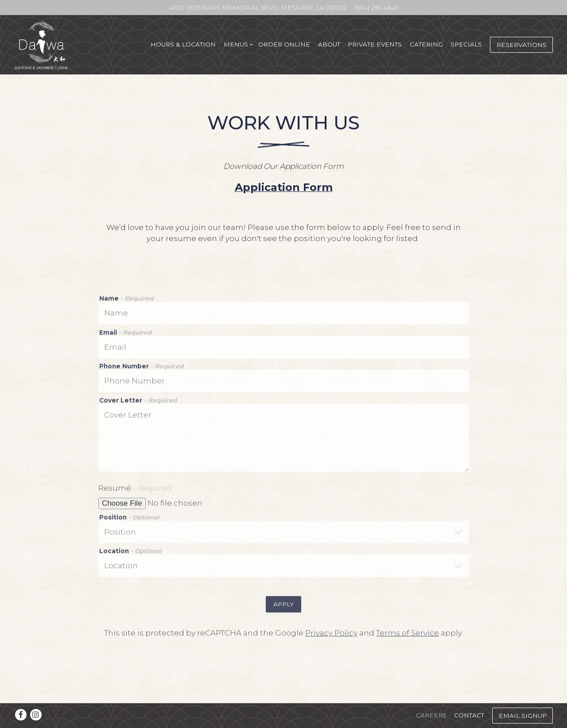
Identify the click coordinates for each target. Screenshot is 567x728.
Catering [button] (426, 44)
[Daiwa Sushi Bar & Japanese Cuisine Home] (42, 44)
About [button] (329, 44)
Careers (431, 715)
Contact (469, 715)
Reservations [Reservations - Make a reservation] (522, 45)
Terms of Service (408, 636)
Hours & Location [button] (183, 44)
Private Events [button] (375, 44)
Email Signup (523, 716)
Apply (283, 607)
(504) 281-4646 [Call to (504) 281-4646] (376, 8)
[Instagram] (36, 715)
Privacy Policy (331, 636)
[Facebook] (21, 715)
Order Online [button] (284, 44)
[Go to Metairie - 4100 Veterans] (258, 8)
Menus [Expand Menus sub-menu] (237, 44)
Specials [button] (466, 44)
